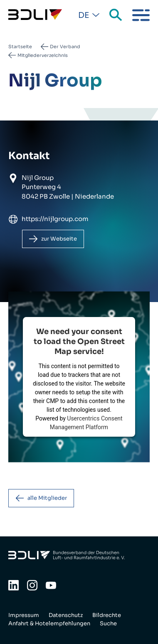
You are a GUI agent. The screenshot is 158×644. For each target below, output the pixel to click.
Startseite (20, 47)
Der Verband (65, 47)
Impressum (24, 615)
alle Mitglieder (47, 498)
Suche (116, 15)
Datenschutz (66, 615)
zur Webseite (59, 239)
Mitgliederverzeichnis (43, 55)
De (84, 15)
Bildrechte (107, 615)
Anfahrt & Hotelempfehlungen (49, 623)
